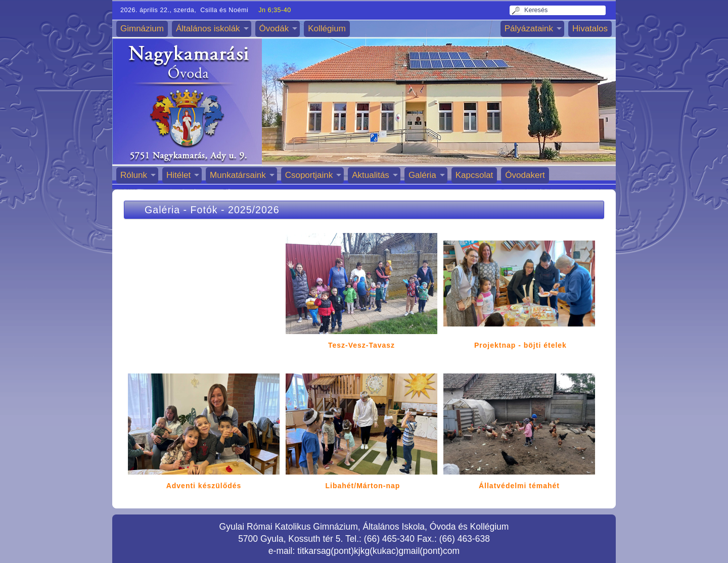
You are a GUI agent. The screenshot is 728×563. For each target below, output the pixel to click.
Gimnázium (142, 29)
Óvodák (274, 29)
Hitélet (178, 175)
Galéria (422, 175)
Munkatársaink (238, 175)
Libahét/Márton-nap (363, 486)
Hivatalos (590, 29)
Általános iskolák (208, 29)
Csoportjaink (309, 175)
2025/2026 (254, 210)
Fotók (204, 210)
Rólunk (134, 175)
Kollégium (327, 29)
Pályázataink (529, 29)
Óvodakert (525, 175)
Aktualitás (371, 175)
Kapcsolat (474, 175)
